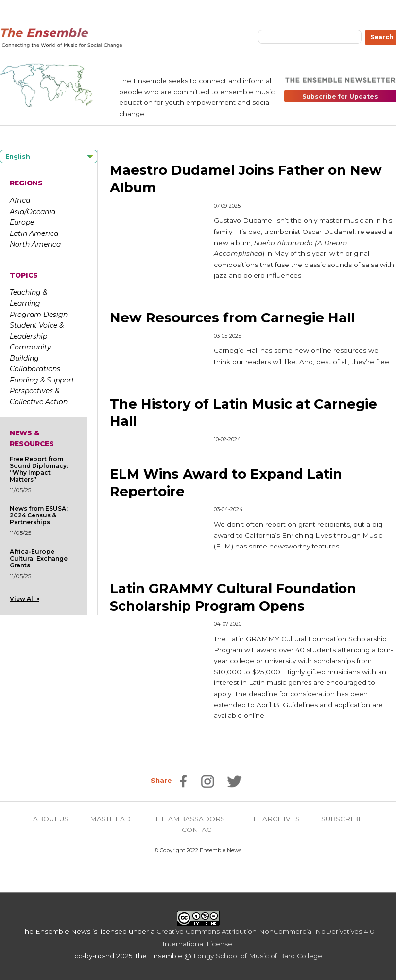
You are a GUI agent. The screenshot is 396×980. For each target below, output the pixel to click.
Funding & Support (42, 380)
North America (35, 244)
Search (382, 37)
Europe (22, 222)
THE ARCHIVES (273, 819)
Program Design (39, 315)
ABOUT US (51, 819)
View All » (25, 599)
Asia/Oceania (33, 212)
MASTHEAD (110, 819)
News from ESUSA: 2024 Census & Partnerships (39, 515)
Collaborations (35, 369)
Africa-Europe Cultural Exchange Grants (39, 558)
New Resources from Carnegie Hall (232, 318)
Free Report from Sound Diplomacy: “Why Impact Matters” (39, 469)
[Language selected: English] (49, 157)
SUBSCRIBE (342, 819)
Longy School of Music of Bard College (258, 956)
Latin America (34, 233)
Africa (20, 200)
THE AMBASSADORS (189, 819)
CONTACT (198, 830)
